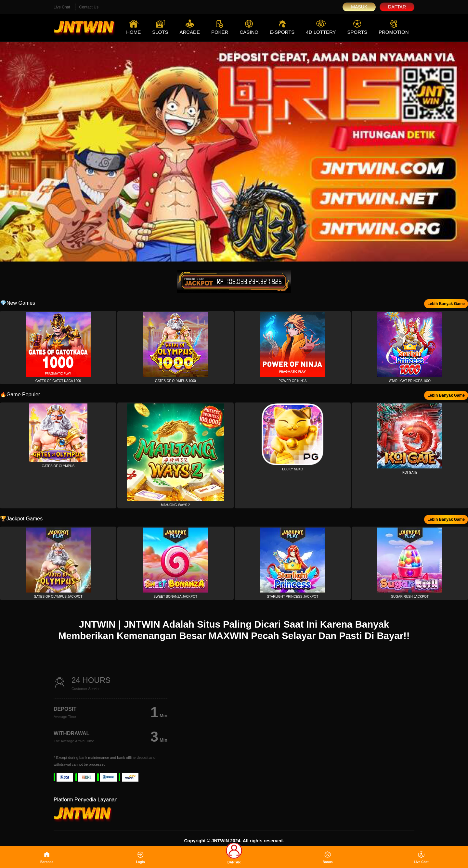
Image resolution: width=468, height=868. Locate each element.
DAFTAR (234, 855)
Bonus (327, 858)
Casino (249, 32)
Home (133, 32)
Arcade (190, 32)
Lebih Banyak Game (446, 304)
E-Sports (282, 32)
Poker (220, 32)
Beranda (47, 858)
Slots (160, 32)
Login (140, 858)
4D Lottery (321, 32)
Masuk (359, 7)
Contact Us (89, 7)
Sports (357, 32)
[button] (58, 348)
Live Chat (62, 7)
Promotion (394, 32)
